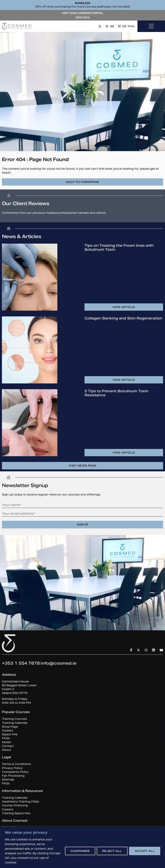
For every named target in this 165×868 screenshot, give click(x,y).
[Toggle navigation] (151, 26)
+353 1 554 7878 (21, 663)
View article (124, 307)
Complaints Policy (15, 772)
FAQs (6, 738)
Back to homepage (83, 182)
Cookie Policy (28, 862)
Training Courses (14, 719)
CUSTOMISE (80, 851)
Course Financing (15, 805)
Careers (8, 730)
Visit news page (82, 466)
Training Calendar (15, 723)
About (7, 750)
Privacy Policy (12, 768)
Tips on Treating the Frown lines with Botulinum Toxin (119, 247)
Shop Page (10, 727)
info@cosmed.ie (59, 663)
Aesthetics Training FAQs (20, 802)
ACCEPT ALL (145, 851)
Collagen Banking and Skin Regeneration (123, 318)
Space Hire (10, 734)
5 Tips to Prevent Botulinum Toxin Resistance (116, 393)
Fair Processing (13, 776)
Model (6, 742)
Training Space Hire (16, 813)
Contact (8, 746)
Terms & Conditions (16, 764)
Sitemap (8, 780)
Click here (83, 17)
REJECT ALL (112, 851)
